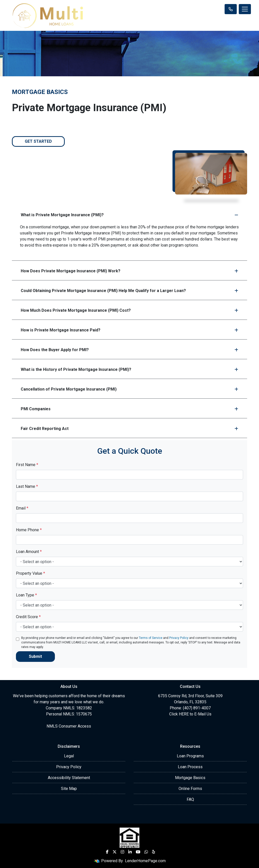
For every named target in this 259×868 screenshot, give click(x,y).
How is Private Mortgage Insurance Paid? (129, 330)
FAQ (190, 799)
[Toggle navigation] (245, 9)
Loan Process (190, 767)
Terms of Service (151, 638)
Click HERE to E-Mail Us (190, 714)
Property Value (30, 573)
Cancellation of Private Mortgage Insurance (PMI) (129, 389)
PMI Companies (129, 409)
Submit (35, 656)
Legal (69, 756)
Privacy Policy (179, 638)
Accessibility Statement (69, 778)
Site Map (69, 789)
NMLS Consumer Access (69, 726)
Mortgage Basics (190, 778)
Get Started (38, 141)
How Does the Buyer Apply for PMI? (129, 350)
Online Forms (190, 789)
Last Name (27, 486)
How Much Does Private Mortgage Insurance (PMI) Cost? (129, 310)
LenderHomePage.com (145, 861)
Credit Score (28, 617)
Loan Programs (190, 756)
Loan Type (26, 595)
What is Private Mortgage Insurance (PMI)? (129, 215)
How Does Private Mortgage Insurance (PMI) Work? (129, 271)
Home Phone (29, 530)
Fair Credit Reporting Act (129, 429)
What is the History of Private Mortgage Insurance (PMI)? (129, 369)
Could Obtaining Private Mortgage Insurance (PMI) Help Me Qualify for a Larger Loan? (129, 291)
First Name (27, 465)
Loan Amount (29, 552)
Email (22, 508)
